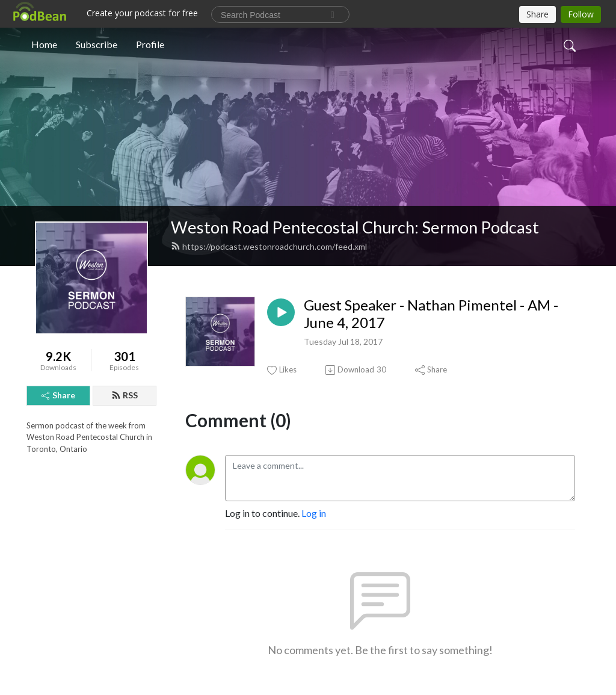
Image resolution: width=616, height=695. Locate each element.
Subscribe (97, 44)
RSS (125, 395)
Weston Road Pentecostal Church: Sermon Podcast (355, 227)
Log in (314, 513)
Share (58, 395)
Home (44, 44)
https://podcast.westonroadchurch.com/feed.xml (269, 246)
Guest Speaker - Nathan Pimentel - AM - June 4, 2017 (431, 314)
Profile (150, 44)
